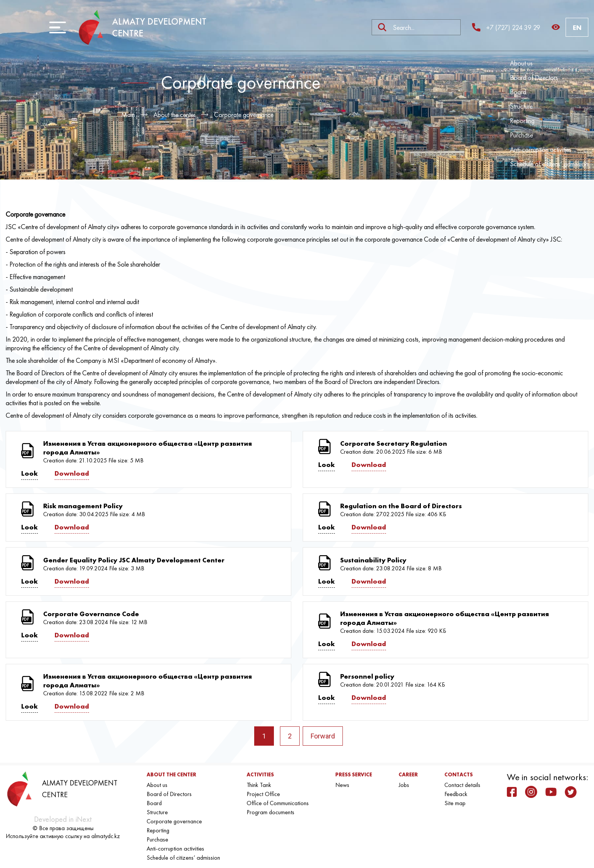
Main (128, 115)
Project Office (263, 794)
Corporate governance (244, 115)
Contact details (462, 785)
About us (521, 63)
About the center (174, 115)
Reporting (522, 121)
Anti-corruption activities (541, 149)
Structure (521, 106)
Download (72, 473)
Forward (323, 736)
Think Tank (259, 785)
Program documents (270, 812)
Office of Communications (278, 803)
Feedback (456, 794)
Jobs (404, 785)
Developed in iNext (63, 819)
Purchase (521, 135)
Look (30, 473)
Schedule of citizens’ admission (549, 164)
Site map (455, 803)
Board (518, 92)
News (342, 785)
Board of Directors (534, 77)
